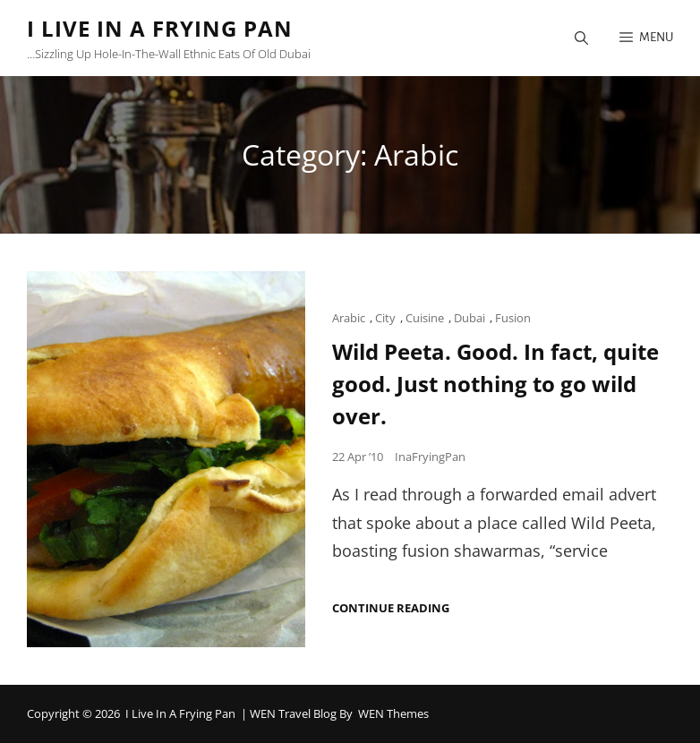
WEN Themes (393, 713)
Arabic (349, 318)
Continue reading (391, 608)
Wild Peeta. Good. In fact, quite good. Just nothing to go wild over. (495, 384)
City (385, 318)
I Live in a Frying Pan (160, 28)
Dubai (470, 318)
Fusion (513, 318)
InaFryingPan (430, 457)
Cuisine (425, 318)
